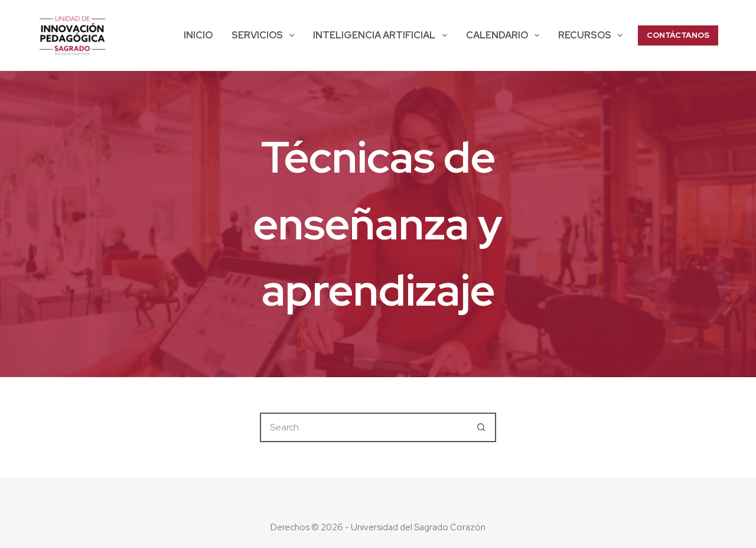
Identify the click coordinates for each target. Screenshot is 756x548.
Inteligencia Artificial (382, 35)
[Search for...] (363, 427)
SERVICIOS (265, 35)
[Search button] (481, 427)
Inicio (198, 35)
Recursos (593, 35)
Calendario (505, 35)
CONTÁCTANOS (678, 35)
